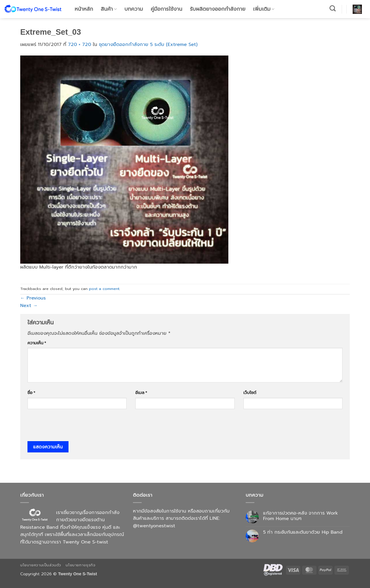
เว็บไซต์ (250, 393)
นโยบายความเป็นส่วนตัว (41, 565)
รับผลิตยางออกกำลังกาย (218, 9)
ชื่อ (31, 393)
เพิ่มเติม (264, 9)
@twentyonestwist (154, 526)
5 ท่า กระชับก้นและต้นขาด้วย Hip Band (303, 532)
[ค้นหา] (333, 8)
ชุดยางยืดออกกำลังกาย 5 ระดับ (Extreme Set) (148, 45)
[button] (357, 9)
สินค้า (109, 9)
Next (29, 306)
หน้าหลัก (84, 9)
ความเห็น (37, 343)
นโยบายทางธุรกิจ (81, 565)
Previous (33, 298)
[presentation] (71, 427)
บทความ (134, 9)
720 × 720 (79, 45)
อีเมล (141, 393)
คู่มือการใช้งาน (166, 9)
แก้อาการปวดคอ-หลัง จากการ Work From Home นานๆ (300, 516)
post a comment (104, 289)
